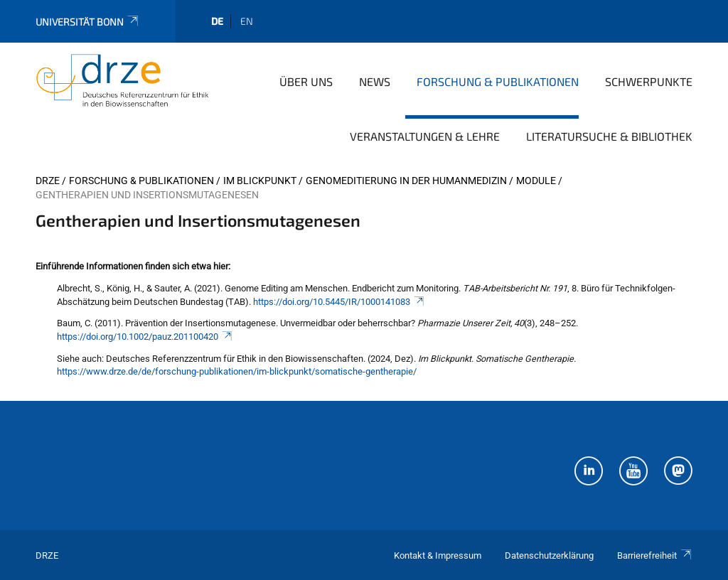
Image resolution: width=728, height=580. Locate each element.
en (247, 21)
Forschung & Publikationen (498, 81)
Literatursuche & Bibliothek (609, 136)
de (217, 21)
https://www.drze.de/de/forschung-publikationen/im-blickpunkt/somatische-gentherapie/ (237, 371)
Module (536, 181)
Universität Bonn (88, 22)
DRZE (48, 181)
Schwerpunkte (649, 81)
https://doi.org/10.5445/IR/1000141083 (339, 302)
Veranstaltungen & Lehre (425, 136)
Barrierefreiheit (655, 555)
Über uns (306, 81)
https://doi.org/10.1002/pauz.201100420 (145, 337)
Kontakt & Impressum (438, 555)
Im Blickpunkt (260, 181)
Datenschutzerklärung (549, 555)
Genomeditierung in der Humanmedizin (406, 181)
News (375, 81)
